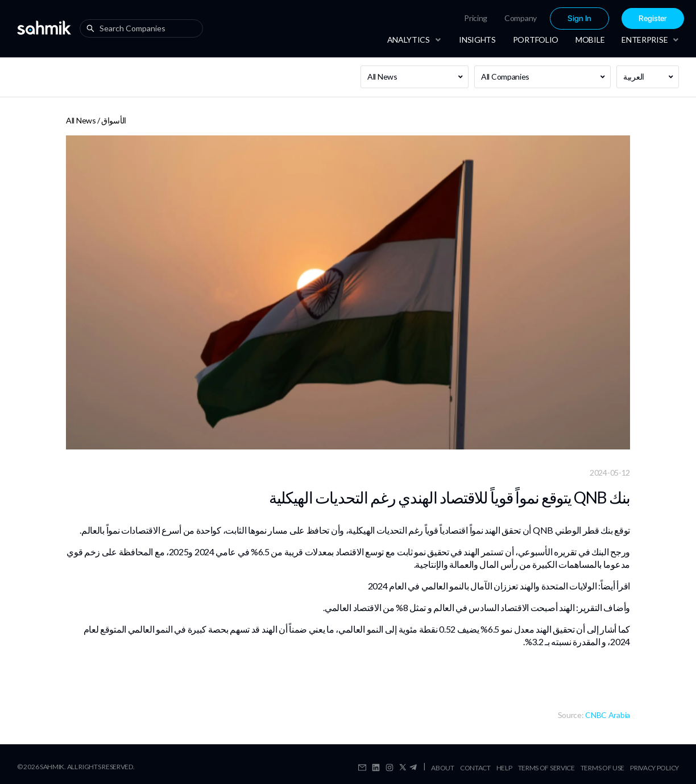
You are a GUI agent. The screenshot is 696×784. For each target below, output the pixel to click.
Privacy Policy (654, 768)
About (443, 768)
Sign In (579, 18)
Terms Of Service (546, 768)
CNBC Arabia (608, 715)
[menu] (538, 18)
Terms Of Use (602, 768)
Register (653, 18)
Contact (475, 768)
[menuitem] (476, 18)
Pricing (476, 18)
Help (504, 768)
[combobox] (144, 28)
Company (521, 18)
